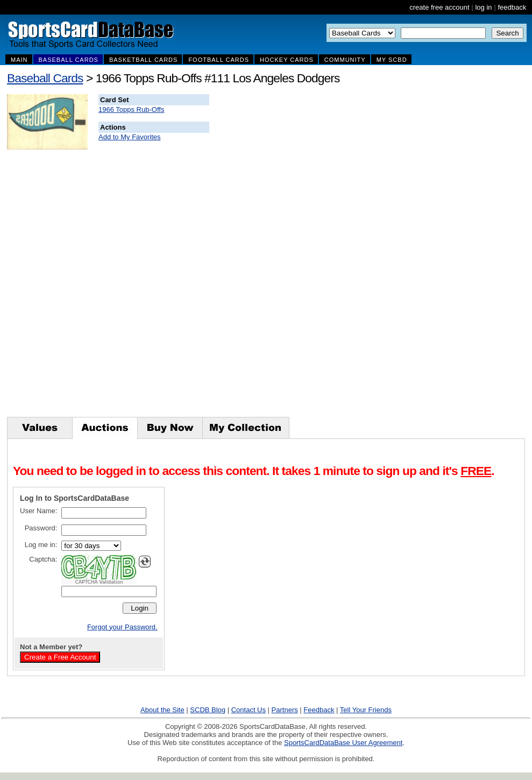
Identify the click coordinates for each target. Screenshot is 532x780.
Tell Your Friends (366, 710)
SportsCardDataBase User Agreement (343, 743)
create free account (439, 7)
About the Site (162, 710)
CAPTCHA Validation (99, 582)
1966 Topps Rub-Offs (131, 109)
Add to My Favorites (130, 137)
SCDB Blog (208, 710)
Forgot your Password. (122, 627)
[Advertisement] (404, 256)
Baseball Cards (45, 78)
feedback (512, 7)
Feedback (319, 710)
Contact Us (249, 710)
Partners (285, 710)
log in (483, 7)
